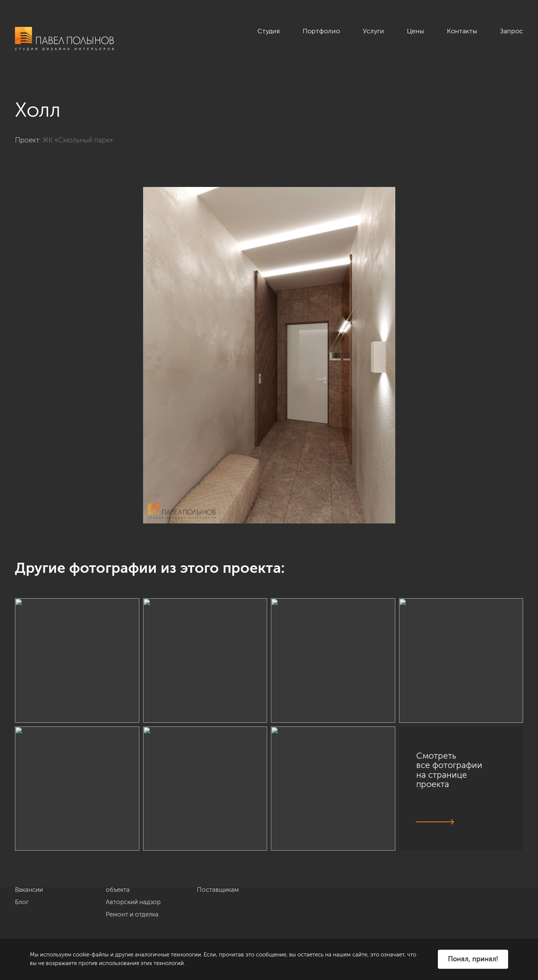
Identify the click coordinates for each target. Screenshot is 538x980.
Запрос (511, 31)
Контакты (462, 31)
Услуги (373, 31)
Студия (269, 31)
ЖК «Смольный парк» (78, 140)
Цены (415, 31)
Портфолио (321, 31)
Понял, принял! (473, 959)
